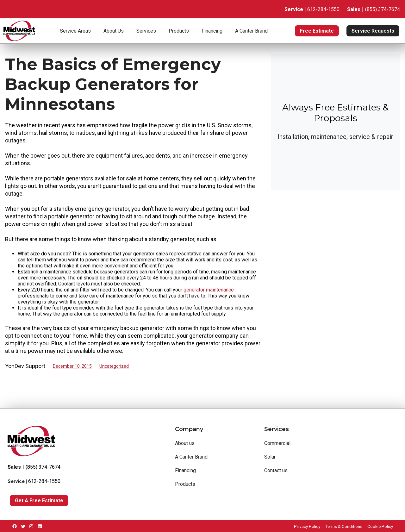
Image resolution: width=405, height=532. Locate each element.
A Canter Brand (251, 31)
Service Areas (75, 31)
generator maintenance (209, 290)
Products (179, 31)
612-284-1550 (44, 481)
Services (146, 31)
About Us (114, 31)
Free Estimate (317, 31)
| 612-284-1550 (312, 9)
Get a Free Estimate (39, 501)
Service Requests (373, 31)
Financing (212, 31)
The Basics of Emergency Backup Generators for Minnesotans (113, 84)
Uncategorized (114, 366)
